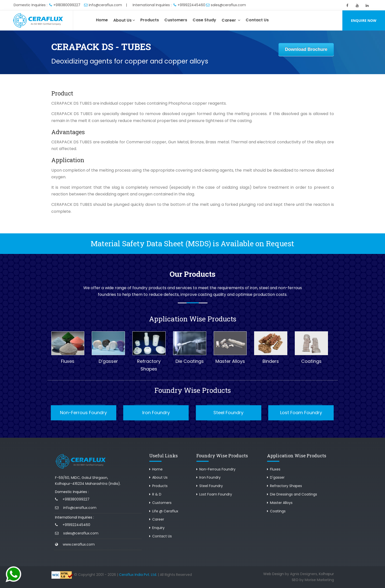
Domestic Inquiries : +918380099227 (47, 5)
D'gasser (277, 477)
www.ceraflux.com (79, 544)
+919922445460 (76, 525)
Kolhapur (326, 574)
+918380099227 (76, 499)
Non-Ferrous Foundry (83, 413)
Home (102, 20)
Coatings (278, 511)
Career (231, 20)
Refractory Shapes (286, 486)
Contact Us (257, 20)
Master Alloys (281, 503)
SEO (295, 580)
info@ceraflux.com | (105, 5)
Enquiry (158, 528)
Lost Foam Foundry (301, 413)
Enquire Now (364, 20)
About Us (124, 20)
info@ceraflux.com (80, 508)
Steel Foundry (228, 413)
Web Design (274, 574)
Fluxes (275, 469)
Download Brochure (306, 49)
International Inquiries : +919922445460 (169, 5)
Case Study (204, 20)
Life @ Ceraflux (165, 511)
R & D (157, 494)
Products (150, 20)
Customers (176, 20)
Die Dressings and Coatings (294, 494)
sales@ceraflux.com (226, 5)
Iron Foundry (156, 413)
